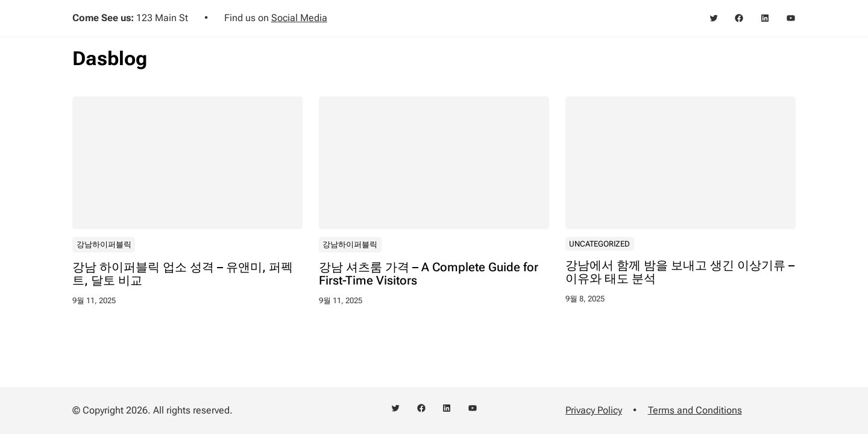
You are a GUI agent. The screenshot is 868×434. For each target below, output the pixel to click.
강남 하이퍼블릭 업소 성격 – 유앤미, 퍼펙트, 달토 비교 (183, 274)
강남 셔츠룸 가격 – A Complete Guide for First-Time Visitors (429, 274)
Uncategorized (599, 244)
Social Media (299, 18)
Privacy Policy (594, 410)
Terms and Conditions (695, 410)
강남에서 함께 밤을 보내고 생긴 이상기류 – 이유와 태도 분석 (680, 272)
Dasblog (110, 58)
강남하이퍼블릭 (104, 244)
